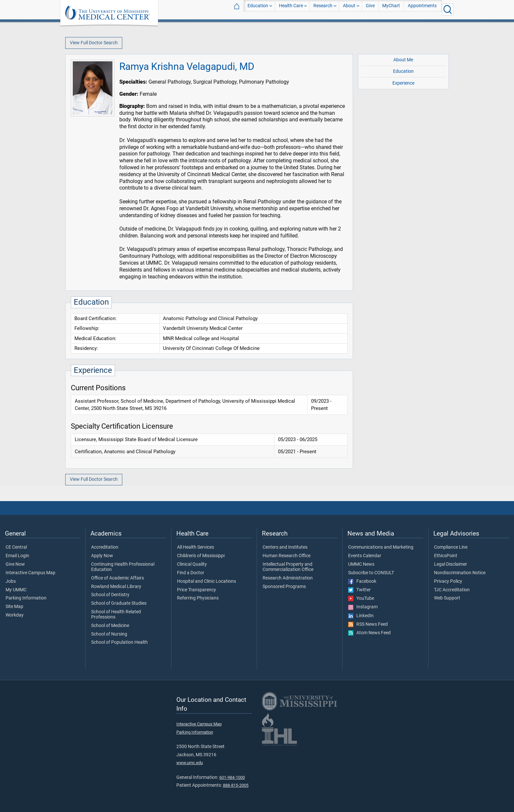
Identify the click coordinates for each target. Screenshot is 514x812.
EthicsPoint (446, 556)
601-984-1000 (232, 777)
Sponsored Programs (284, 587)
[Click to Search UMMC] (448, 10)
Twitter (359, 590)
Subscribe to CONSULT (371, 573)
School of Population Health (119, 642)
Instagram (363, 607)
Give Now (15, 564)
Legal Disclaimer (451, 564)
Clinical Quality (192, 564)
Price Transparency (197, 590)
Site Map (14, 607)
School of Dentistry (110, 595)
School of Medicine (110, 626)
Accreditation (105, 547)
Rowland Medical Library (116, 587)
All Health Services (196, 547)
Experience (403, 83)
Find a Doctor (191, 573)
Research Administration (288, 578)
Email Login (17, 556)
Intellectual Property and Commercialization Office (288, 567)
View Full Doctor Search (94, 43)
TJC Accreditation (452, 590)
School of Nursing (109, 634)
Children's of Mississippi (201, 556)
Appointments (422, 9)
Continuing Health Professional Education (123, 567)
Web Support (447, 598)
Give (370, 9)
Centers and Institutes (285, 547)
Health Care (291, 9)
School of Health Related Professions (116, 615)
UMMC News (361, 564)
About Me (403, 60)
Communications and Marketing (381, 547)
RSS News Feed (368, 624)
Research (323, 9)
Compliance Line (451, 547)
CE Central (16, 547)
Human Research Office (287, 556)
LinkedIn (361, 616)
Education (258, 9)
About (349, 9)
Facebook (362, 581)
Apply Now (102, 556)
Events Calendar (365, 556)
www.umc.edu (190, 763)
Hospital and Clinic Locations (207, 581)
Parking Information (26, 598)
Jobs (11, 581)
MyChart (391, 9)
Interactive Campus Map (30, 573)
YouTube (361, 599)
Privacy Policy (448, 581)
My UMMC (16, 590)
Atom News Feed (369, 633)
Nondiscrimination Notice (460, 573)
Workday (15, 615)
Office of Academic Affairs (118, 578)
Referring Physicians (198, 598)
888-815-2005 (236, 785)
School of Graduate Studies (119, 603)
